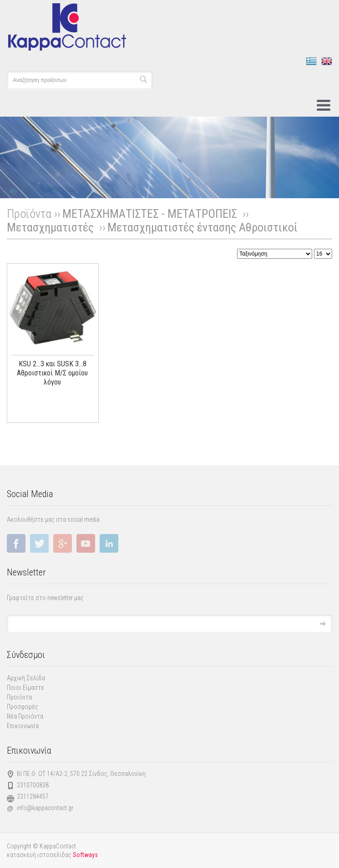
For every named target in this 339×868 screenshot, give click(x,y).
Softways (85, 855)
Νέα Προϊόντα (25, 716)
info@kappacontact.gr (45, 808)
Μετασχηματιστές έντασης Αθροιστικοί (202, 227)
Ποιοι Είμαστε (25, 688)
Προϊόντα (19, 697)
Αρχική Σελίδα (26, 678)
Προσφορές (23, 707)
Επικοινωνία (23, 726)
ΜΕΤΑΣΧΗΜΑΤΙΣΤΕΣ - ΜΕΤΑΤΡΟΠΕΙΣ (151, 214)
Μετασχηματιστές (52, 227)
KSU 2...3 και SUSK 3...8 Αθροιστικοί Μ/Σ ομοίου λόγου (52, 373)
